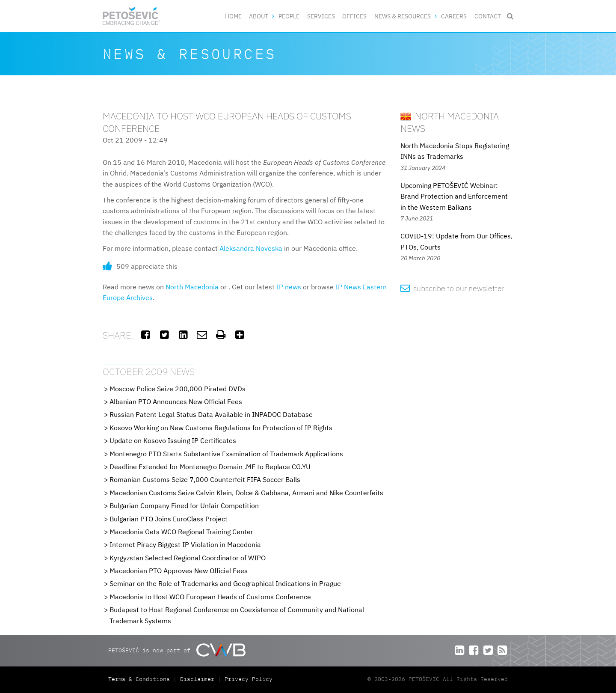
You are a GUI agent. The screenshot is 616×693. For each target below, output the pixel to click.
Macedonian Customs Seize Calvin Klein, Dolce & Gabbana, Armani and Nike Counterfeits (246, 493)
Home (233, 16)
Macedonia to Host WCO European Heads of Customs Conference (210, 597)
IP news (289, 287)
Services (321, 16)
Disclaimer (197, 679)
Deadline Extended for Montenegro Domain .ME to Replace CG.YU (210, 467)
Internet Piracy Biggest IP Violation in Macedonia (185, 544)
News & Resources (403, 16)
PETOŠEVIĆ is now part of (177, 650)
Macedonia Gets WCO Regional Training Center (181, 532)
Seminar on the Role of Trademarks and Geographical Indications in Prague (225, 583)
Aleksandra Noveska (251, 248)
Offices (354, 16)
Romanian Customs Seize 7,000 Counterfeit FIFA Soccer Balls (205, 479)
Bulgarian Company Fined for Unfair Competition (184, 506)
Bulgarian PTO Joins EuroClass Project (169, 519)
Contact (488, 16)
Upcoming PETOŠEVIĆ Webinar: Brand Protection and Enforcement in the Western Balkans (454, 196)
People (289, 16)
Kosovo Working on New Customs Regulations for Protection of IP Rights (221, 428)
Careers (454, 16)
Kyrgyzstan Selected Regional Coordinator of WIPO (188, 558)
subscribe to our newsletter (452, 288)
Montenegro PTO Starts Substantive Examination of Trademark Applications (226, 454)
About (259, 16)
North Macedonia (192, 287)
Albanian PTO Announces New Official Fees (176, 402)
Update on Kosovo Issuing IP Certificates (173, 440)
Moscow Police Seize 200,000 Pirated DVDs (178, 389)
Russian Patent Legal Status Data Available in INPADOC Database (211, 414)
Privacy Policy (249, 679)
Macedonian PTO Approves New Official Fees (179, 571)
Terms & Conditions (141, 679)
